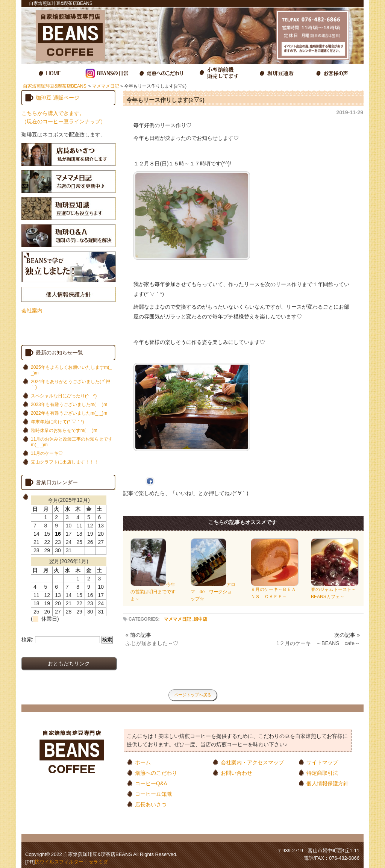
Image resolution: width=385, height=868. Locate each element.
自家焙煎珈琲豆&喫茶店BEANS (55, 86)
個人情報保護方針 (327, 783)
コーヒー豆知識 (153, 794)
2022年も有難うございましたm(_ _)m (69, 413)
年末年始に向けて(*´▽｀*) (57, 422)
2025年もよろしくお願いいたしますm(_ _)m (71, 370)
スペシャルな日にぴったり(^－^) (64, 396)
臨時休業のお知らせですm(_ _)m (64, 430)
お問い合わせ (236, 773)
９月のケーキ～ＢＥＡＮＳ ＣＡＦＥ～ (275, 591)
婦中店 (200, 619)
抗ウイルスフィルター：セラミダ (71, 862)
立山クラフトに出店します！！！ (65, 462)
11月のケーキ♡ (47, 453)
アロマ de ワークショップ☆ (213, 592)
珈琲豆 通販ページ (58, 98)
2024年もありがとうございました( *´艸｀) (70, 384)
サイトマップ (322, 762)
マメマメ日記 (106, 86)
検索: (27, 639)
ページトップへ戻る (193, 695)
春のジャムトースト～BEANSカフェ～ (335, 591)
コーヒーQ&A (151, 783)
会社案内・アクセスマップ (252, 762)
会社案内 (32, 311)
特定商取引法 (322, 773)
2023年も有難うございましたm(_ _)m (69, 404)
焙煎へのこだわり (156, 773)
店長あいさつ (151, 804)
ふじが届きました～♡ (152, 643)
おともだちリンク (69, 663)
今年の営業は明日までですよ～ (153, 592)
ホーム (143, 762)
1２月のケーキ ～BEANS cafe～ (318, 643)
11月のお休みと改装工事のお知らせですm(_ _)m (72, 442)
